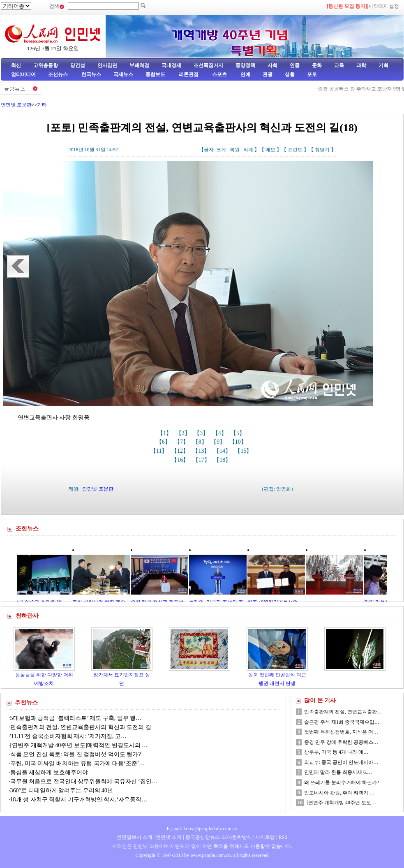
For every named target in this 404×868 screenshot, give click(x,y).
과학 (361, 65)
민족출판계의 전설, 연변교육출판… (343, 712)
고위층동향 (46, 65)
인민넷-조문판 (98, 489)
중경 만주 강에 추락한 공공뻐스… (341, 742)
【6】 (164, 442)
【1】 (165, 433)
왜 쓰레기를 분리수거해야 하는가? (342, 782)
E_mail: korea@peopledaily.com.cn (202, 829)
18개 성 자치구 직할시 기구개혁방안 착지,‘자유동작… (79, 800)
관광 (268, 74)
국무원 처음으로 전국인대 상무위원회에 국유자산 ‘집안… (84, 781)
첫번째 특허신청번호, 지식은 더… (341, 732)
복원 (235, 150)
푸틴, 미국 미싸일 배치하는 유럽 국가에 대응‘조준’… (78, 763)
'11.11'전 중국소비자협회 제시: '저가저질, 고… (68, 736)
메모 (270, 150)
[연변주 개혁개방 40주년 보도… (341, 803)
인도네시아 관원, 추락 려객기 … (339, 793)
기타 (42, 105)
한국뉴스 (91, 74)
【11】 (160, 451)
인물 (295, 65)
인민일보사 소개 (135, 837)
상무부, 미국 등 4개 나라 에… (336, 752)
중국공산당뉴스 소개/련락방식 (219, 837)
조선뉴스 (59, 74)
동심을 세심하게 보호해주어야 (50, 772)
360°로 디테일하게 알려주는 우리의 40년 (62, 790)
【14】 (223, 451)
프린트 (295, 150)
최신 (16, 65)
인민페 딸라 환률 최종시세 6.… (338, 772)
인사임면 (107, 65)
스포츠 (219, 74)
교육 (339, 65)
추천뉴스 (26, 703)
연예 (245, 74)
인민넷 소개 (168, 837)
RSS (283, 837)
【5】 (239, 433)
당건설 (78, 65)
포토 (312, 74)
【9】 (219, 442)
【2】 (184, 433)
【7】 (182, 442)
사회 (272, 65)
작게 (248, 150)
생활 (290, 74)
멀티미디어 (23, 74)
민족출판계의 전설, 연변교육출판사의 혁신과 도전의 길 (81, 727)
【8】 (201, 442)
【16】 (181, 460)
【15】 (244, 451)
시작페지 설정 (384, 6)
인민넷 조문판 (16, 105)
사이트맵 (265, 837)
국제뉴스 (123, 74)
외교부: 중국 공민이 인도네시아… (341, 762)
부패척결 (139, 65)
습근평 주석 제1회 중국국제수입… (342, 722)
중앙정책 (245, 65)
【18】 (223, 460)
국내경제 (171, 65)
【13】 (202, 451)
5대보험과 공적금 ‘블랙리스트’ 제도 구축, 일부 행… (76, 718)
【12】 (181, 451)
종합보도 (155, 74)
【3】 (202, 433)
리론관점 (189, 74)
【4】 (220, 433)
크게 (221, 150)
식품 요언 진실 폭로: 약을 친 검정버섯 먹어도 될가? (76, 754)
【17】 (202, 460)
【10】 (239, 442)
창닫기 (322, 150)
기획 (383, 65)
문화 (317, 65)
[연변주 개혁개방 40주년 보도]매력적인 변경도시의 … (79, 745)
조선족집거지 (208, 65)
